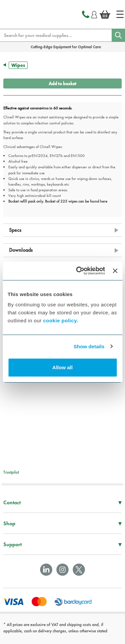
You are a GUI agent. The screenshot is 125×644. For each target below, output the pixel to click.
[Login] (94, 14)
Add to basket (62, 83)
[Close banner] (115, 271)
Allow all (62, 367)
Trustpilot (11, 472)
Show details (89, 346)
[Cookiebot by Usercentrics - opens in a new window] (78, 271)
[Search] (118, 35)
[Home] (120, 14)
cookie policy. (60, 321)
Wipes (18, 65)
